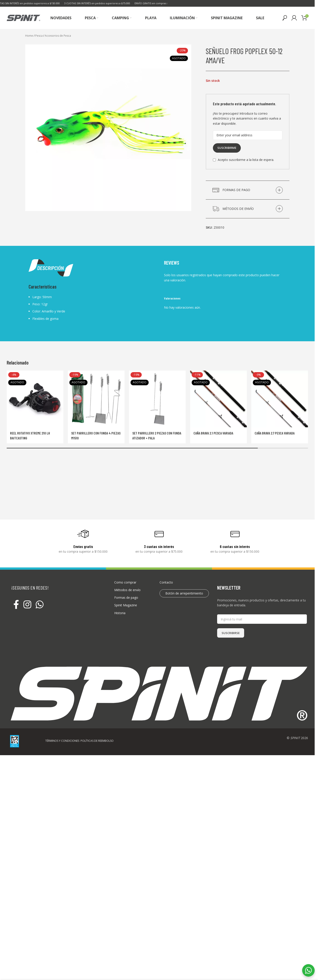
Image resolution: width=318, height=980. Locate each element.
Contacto (166, 582)
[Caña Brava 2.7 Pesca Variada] (280, 399)
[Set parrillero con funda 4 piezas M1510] (96, 399)
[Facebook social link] (16, 605)
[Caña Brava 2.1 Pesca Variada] (218, 399)
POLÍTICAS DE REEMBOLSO (97, 741)
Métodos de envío (127, 590)
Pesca (39, 36)
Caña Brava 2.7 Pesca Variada (275, 433)
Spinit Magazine (126, 605)
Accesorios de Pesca (58, 36)
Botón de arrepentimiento (184, 593)
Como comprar (125, 582)
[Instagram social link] (27, 605)
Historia (120, 613)
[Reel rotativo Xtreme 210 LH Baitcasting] (35, 399)
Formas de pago (126, 597)
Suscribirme (227, 148)
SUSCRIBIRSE (231, 633)
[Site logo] (23, 18)
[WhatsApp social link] (40, 605)
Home (29, 36)
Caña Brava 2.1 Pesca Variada (213, 433)
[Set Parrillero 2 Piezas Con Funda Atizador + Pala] (157, 399)
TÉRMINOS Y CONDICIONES (62, 741)
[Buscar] (285, 18)
